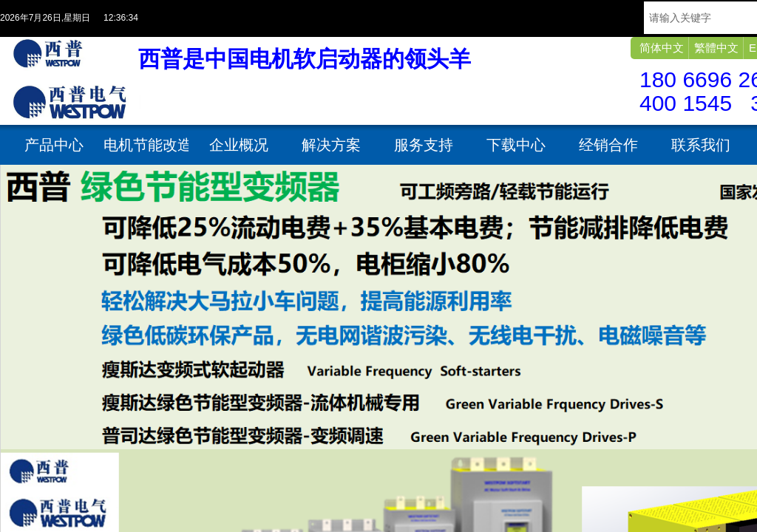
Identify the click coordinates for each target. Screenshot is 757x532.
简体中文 (662, 48)
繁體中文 (716, 48)
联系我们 (701, 145)
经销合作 (608, 145)
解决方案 (331, 145)
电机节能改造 (146, 145)
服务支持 (424, 145)
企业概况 (239, 145)
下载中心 (516, 145)
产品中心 (54, 145)
